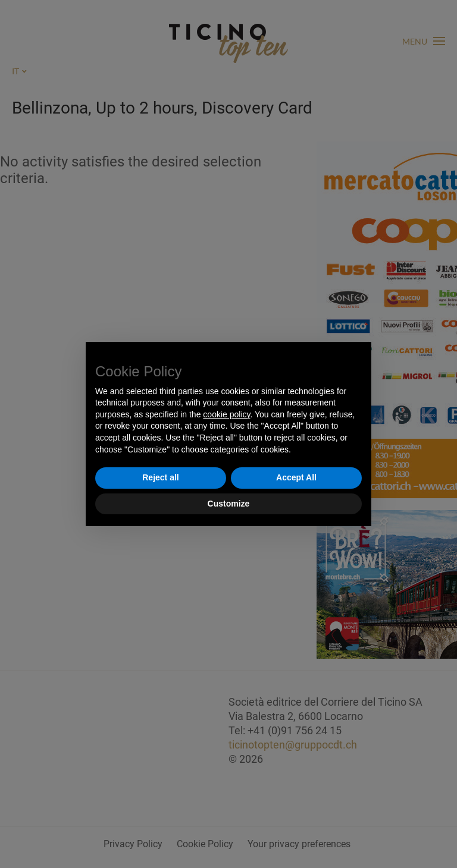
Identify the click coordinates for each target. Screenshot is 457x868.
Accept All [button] (296, 477)
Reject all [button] (160, 477)
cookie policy (226, 414)
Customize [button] (229, 504)
